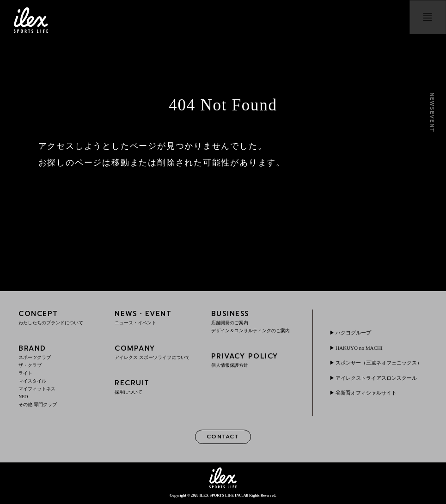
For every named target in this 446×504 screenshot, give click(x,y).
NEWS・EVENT (157, 317)
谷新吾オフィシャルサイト (369, 396)
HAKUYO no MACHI (361, 345)
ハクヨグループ (355, 329)
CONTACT (223, 437)
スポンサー (378, 363)
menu (424, 20)
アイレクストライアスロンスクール (380, 381)
